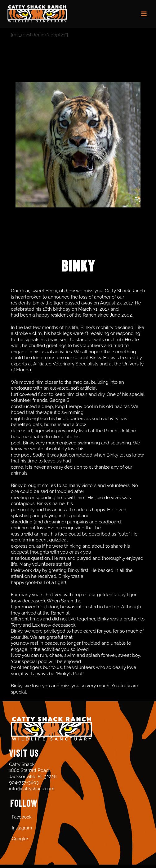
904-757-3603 (24, 782)
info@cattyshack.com (32, 789)
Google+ (20, 839)
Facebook (22, 817)
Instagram (22, 828)
